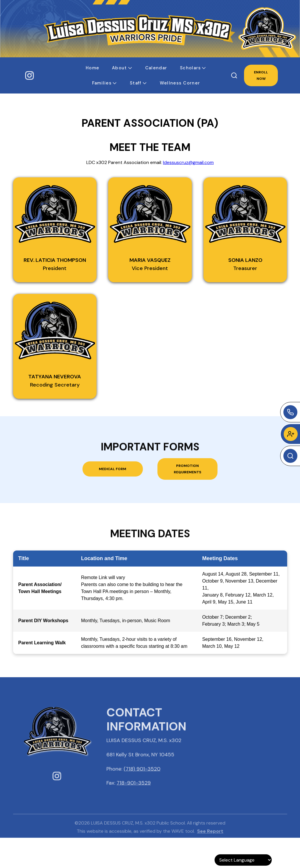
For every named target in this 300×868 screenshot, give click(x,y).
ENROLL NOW (261, 75)
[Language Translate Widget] (243, 860)
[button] (92, 68)
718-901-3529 (134, 793)
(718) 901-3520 (142, 779)
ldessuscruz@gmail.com (188, 162)
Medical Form (113, 469)
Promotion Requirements (187, 469)
